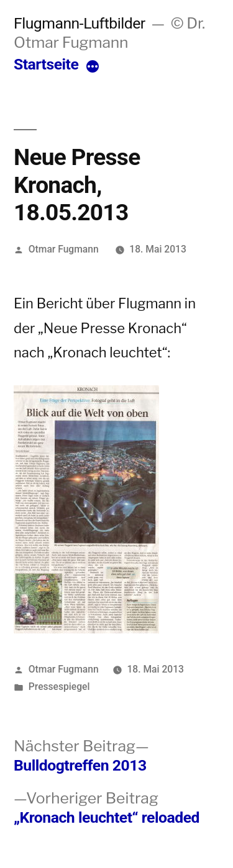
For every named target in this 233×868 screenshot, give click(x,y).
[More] (93, 67)
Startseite (46, 64)
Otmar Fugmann (64, 249)
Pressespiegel (59, 687)
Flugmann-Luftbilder (80, 23)
